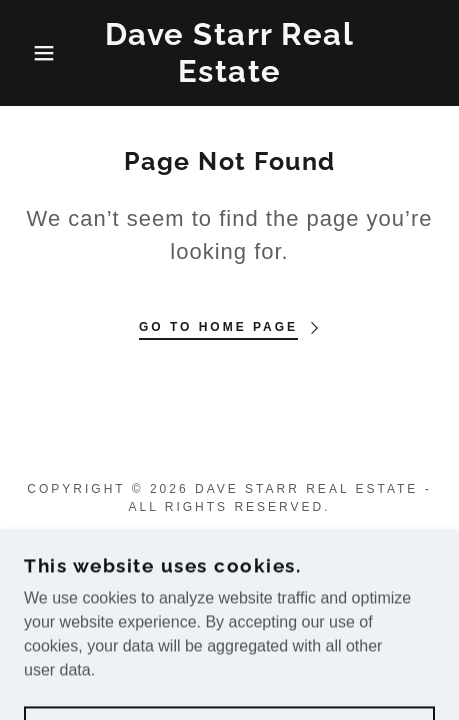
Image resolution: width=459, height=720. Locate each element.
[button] (34, 53)
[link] (230, 53)
